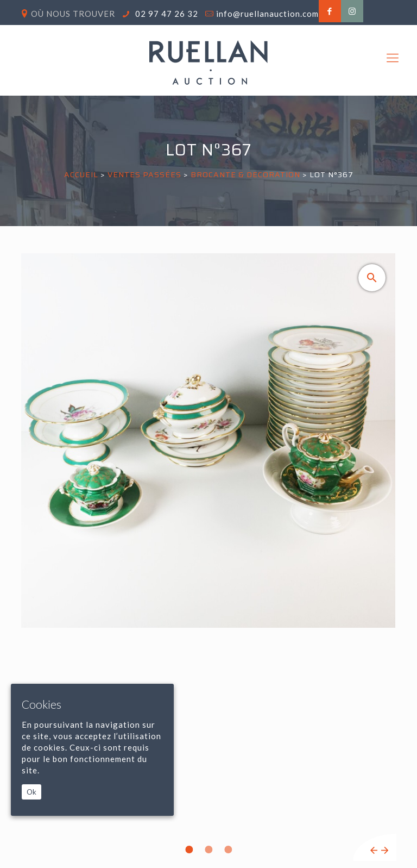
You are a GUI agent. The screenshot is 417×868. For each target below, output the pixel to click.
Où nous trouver (73, 14)
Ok (31, 792)
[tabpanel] (208, 557)
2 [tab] (208, 850)
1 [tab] (189, 850)
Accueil (81, 174)
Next (385, 850)
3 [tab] (228, 850)
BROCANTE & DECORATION (245, 174)
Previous (374, 850)
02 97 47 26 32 (166, 14)
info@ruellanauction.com (267, 14)
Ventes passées (144, 174)
